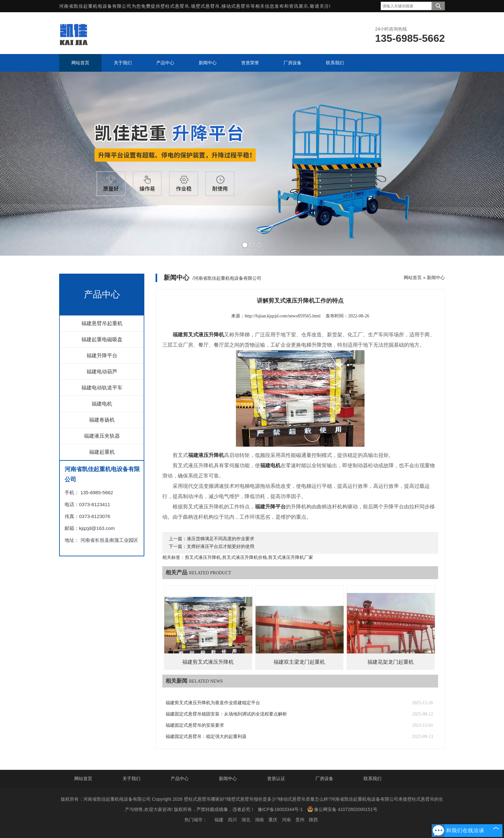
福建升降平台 (102, 355)
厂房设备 (324, 779)
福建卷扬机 (102, 420)
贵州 (300, 820)
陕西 (313, 820)
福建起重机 (102, 452)
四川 (232, 820)
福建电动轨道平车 (102, 388)
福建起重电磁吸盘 (102, 339)
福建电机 (102, 404)
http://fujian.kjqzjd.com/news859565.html (283, 316)
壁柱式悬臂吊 (175, 6)
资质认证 (276, 779)
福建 (219, 820)
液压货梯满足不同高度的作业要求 (221, 539)
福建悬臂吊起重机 (102, 323)
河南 (286, 820)
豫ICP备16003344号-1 (280, 809)
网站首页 (413, 278)
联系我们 (373, 779)
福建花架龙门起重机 (391, 662)
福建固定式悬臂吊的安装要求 (195, 725)
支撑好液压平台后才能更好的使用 (221, 547)
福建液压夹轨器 (102, 436)
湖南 (259, 820)
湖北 (246, 820)
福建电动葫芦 (102, 372)
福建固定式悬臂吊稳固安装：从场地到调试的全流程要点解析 (226, 714)
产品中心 (180, 779)
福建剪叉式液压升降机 (208, 662)
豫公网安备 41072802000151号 (342, 809)
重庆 (273, 820)
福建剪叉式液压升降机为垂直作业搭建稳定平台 (213, 703)
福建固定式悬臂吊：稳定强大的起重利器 (206, 737)
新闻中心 (436, 278)
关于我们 (131, 779)
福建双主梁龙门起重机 (299, 662)
